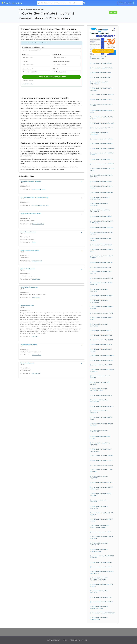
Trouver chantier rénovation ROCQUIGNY (99, 412)
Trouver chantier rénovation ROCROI (102, 144)
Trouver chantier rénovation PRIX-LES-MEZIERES (102, 257)
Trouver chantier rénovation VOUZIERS (103, 95)
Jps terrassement (37, 261)
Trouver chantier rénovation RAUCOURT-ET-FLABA (99, 390)
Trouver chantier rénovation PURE (101, 532)
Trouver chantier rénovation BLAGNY (102, 262)
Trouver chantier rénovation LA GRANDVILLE (100, 444)
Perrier (34, 242)
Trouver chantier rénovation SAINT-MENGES (101, 350)
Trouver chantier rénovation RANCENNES (99, 477)
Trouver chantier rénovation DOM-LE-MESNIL (102, 319)
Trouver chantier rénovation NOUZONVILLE (99, 83)
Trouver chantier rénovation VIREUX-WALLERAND (101, 176)
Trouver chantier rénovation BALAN (102, 216)
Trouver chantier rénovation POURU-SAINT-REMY (101, 284)
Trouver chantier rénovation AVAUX (102, 567)
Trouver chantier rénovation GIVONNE (102, 340)
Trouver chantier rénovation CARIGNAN (103, 123)
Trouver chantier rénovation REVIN (101, 73)
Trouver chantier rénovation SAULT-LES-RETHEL (102, 170)
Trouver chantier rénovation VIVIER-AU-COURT (102, 111)
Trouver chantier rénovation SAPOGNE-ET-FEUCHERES (102, 572)
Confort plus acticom (38, 224)
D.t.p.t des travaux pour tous (40, 205)
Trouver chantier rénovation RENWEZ (102, 193)
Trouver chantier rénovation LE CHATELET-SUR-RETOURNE (100, 526)
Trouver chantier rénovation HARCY (102, 562)
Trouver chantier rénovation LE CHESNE (103, 356)
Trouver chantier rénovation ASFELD (102, 365)
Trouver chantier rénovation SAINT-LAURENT (101, 273)
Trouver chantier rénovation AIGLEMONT (99, 204)
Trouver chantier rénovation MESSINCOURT (99, 544)
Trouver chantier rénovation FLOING (102, 128)
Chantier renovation (12, 3)
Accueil (21, 9)
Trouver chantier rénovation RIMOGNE (103, 227)
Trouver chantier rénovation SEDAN (102, 63)
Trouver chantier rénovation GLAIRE (102, 395)
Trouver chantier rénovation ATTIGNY (102, 278)
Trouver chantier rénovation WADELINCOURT (99, 618)
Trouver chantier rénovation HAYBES (102, 159)
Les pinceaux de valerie (39, 189)
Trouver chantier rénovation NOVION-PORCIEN (102, 585)
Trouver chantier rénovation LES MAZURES (100, 377)
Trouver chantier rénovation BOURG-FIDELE (101, 418)
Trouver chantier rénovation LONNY (102, 597)
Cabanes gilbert (37, 355)
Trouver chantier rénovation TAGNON (102, 360)
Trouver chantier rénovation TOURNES (102, 313)
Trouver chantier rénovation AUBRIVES (103, 406)
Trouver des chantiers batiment (35, 9)
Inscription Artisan (126, 3)
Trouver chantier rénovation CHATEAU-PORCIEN (102, 233)
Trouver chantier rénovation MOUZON (102, 139)
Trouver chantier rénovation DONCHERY (103, 148)
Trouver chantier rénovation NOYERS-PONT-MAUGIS (102, 488)
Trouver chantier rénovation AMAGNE (102, 465)
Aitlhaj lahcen (36, 298)
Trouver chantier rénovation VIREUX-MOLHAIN (101, 187)
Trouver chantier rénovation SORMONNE (99, 501)
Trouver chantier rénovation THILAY (102, 335)
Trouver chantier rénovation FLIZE (101, 267)
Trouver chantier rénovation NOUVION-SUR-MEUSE (102, 154)
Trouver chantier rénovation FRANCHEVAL (99, 507)
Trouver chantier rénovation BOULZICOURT (99, 401)
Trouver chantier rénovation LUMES (102, 344)
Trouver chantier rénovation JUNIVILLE (102, 296)
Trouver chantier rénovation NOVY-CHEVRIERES (101, 494)
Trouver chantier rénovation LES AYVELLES (100, 383)
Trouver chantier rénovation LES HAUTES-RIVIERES (100, 198)
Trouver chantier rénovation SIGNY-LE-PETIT (102, 250)
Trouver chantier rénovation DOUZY (102, 181)
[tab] (51, 182)
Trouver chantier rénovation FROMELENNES (99, 301)
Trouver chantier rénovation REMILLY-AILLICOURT (102, 425)
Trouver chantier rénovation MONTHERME (99, 133)
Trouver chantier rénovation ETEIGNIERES (99, 592)
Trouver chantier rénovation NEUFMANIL (99, 290)
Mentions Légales (75, 640)
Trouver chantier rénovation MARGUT (102, 456)
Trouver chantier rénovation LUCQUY (102, 602)
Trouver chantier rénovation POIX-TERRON (101, 437)
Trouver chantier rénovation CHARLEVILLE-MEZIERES (99, 58)
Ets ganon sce (36, 373)
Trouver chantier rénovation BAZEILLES (103, 164)
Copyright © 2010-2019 (54, 640)
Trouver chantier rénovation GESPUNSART (99, 325)
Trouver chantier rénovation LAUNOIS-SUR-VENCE (102, 538)
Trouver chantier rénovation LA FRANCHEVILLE (100, 211)
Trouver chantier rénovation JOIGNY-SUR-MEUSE (101, 471)
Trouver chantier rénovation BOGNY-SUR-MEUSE (101, 89)
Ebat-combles (36, 279)
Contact (85, 640)
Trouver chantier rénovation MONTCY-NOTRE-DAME (102, 222)
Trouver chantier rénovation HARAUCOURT (99, 431)
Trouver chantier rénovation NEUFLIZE (102, 482)
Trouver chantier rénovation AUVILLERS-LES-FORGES (102, 370)
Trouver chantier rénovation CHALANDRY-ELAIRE (99, 550)
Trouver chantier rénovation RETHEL (102, 68)
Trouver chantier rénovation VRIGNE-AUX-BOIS (102, 105)
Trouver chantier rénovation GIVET (101, 77)
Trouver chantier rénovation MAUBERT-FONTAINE (102, 308)
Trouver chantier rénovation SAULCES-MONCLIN (102, 514)
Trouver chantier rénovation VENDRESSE (103, 613)
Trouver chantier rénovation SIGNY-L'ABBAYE (101, 239)
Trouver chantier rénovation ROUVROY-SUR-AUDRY (102, 557)
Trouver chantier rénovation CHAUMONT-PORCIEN (99, 607)
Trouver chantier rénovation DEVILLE (102, 331)
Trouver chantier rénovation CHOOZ (102, 460)
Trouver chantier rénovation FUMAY (102, 99)
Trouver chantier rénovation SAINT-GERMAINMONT (101, 450)
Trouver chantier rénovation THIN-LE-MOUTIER (102, 520)
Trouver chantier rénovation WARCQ (102, 245)
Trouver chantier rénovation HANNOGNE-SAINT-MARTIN (99, 579)
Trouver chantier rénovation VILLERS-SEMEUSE (102, 118)
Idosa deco (35, 336)
